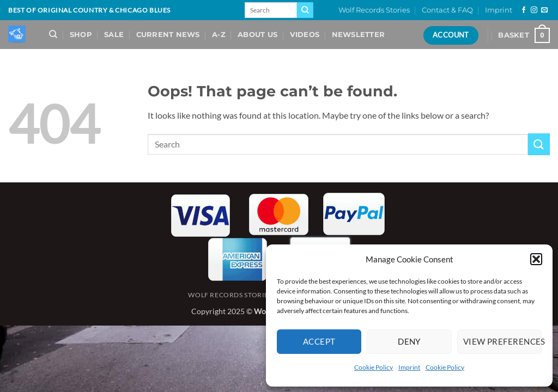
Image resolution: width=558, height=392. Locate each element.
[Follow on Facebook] (524, 10)
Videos (305, 35)
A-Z (219, 35)
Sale (114, 35)
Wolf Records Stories (374, 10)
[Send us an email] (544, 10)
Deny (409, 341)
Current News (168, 35)
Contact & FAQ (447, 10)
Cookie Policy (374, 367)
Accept (319, 341)
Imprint (409, 367)
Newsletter (359, 35)
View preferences (502, 341)
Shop (81, 35)
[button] (536, 259)
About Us (257, 35)
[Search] (53, 34)
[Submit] (305, 10)
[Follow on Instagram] (534, 10)
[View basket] (524, 35)
